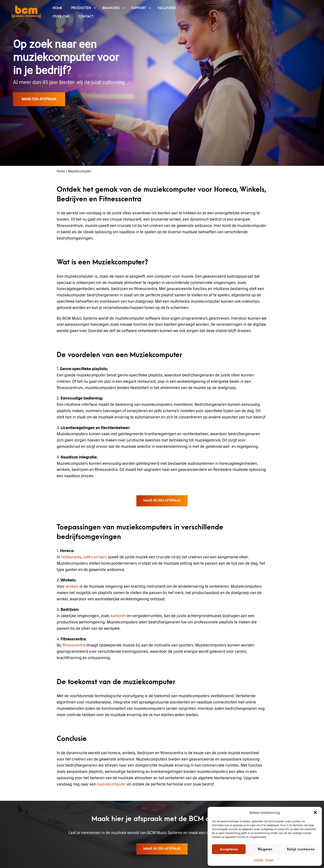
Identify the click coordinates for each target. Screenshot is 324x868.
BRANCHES (111, 8)
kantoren (118, 616)
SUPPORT (139, 8)
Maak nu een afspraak (162, 501)
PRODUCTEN (81, 8)
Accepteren (229, 849)
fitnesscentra (74, 645)
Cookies (259, 860)
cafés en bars (95, 557)
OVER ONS (61, 17)
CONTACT (86, 17)
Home (61, 171)
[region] (162, 83)
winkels (72, 586)
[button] (315, 813)
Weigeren (265, 849)
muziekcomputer (112, 784)
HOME (57, 8)
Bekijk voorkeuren (301, 849)
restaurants (71, 557)
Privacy (269, 860)
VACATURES (167, 8)
